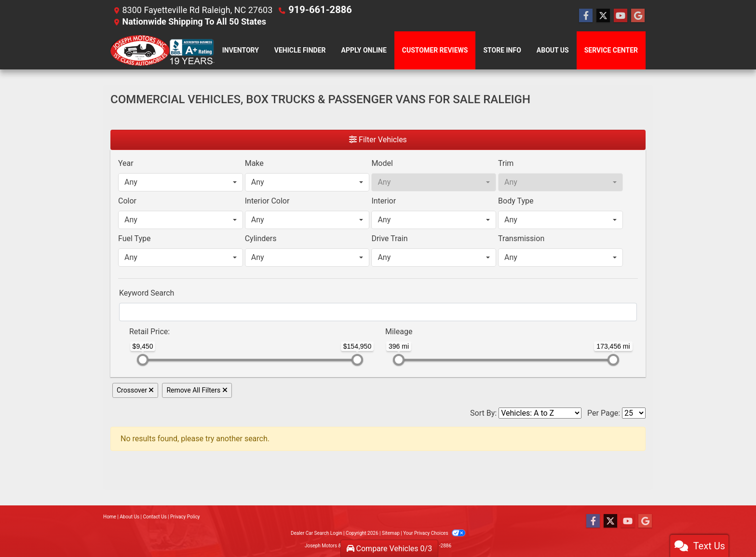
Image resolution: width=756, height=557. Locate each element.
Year (126, 163)
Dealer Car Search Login (317, 533)
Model (382, 163)
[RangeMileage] (379, 326)
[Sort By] (540, 413)
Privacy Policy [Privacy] (185, 516)
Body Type (516, 200)
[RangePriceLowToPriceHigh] (123, 326)
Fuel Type (135, 238)
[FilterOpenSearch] (378, 312)
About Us (129, 516)
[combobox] (181, 182)
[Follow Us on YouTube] (621, 15)
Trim (506, 163)
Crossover (135, 390)
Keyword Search (147, 292)
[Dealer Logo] (162, 50)
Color (127, 200)
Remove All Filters (197, 390)
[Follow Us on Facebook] (586, 15)
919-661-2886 (317, 9)
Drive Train (389, 238)
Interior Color (267, 200)
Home (110, 516)
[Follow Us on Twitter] (603, 15)
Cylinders (261, 238)
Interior (384, 200)
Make (254, 163)
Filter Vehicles (378, 139)
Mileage (399, 331)
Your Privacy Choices (434, 533)
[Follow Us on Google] (638, 15)
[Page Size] (634, 413)
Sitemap (391, 533)
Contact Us (155, 516)
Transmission (521, 238)
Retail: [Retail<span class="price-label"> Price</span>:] (149, 331)
